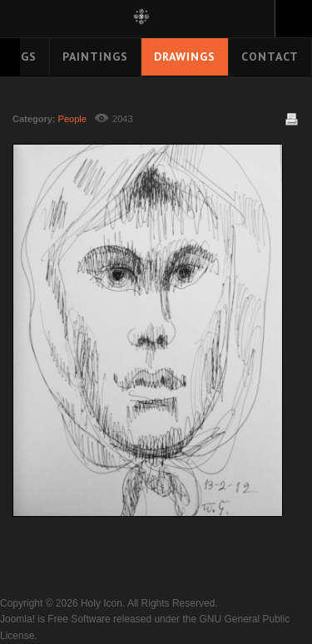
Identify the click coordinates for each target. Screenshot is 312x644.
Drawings (185, 57)
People (72, 119)
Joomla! (17, 619)
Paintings (95, 57)
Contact (270, 57)
